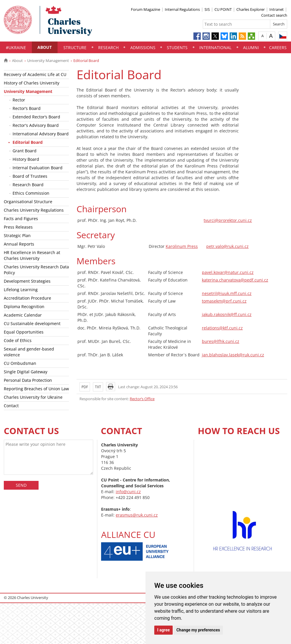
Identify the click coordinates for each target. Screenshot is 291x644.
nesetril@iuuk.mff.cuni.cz (227, 293)
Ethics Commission (31, 193)
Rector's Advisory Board (36, 125)
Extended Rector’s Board (36, 117)
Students (177, 48)
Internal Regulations (182, 9)
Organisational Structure (28, 202)
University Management (48, 61)
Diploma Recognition (24, 307)
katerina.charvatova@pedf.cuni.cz (235, 280)
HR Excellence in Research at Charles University (32, 255)
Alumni (251, 48)
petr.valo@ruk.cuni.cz (227, 246)
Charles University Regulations (34, 210)
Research (108, 48)
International (215, 48)
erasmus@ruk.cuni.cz (137, 515)
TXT (98, 387)
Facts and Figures (21, 219)
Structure (75, 48)
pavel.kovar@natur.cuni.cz (228, 272)
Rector (19, 100)
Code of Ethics (18, 340)
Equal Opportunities (24, 332)
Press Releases (18, 227)
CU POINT (223, 9)
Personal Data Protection (28, 380)
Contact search (274, 15)
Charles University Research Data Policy (36, 270)
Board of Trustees (30, 176)
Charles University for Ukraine (33, 397)
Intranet (277, 9)
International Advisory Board (41, 134)
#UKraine (16, 48)
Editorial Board (28, 142)
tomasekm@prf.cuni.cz (224, 301)
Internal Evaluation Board (38, 168)
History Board (26, 159)
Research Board (28, 185)
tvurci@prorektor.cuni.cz (228, 220)
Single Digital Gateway (26, 372)
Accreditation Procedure (27, 298)
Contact (11, 406)
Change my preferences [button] (198, 630)
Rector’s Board (27, 108)
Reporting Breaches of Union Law (36, 389)
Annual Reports (19, 244)
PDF (85, 387)
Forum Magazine (145, 9)
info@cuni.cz (128, 492)
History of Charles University (32, 83)
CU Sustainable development (32, 323)
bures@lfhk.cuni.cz (221, 341)
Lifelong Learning (21, 290)
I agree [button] (163, 630)
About (45, 47)
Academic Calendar (23, 315)
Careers (278, 48)
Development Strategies (27, 281)
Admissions (143, 48)
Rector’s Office (142, 399)
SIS (207, 9)
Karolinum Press (182, 246)
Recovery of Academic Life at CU (35, 74)
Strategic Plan (17, 235)
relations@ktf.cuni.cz (222, 328)
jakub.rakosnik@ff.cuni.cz (227, 314)
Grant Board (25, 151)
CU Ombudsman (20, 363)
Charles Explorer (251, 9)
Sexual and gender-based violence (29, 352)
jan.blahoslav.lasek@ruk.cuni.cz (233, 355)
